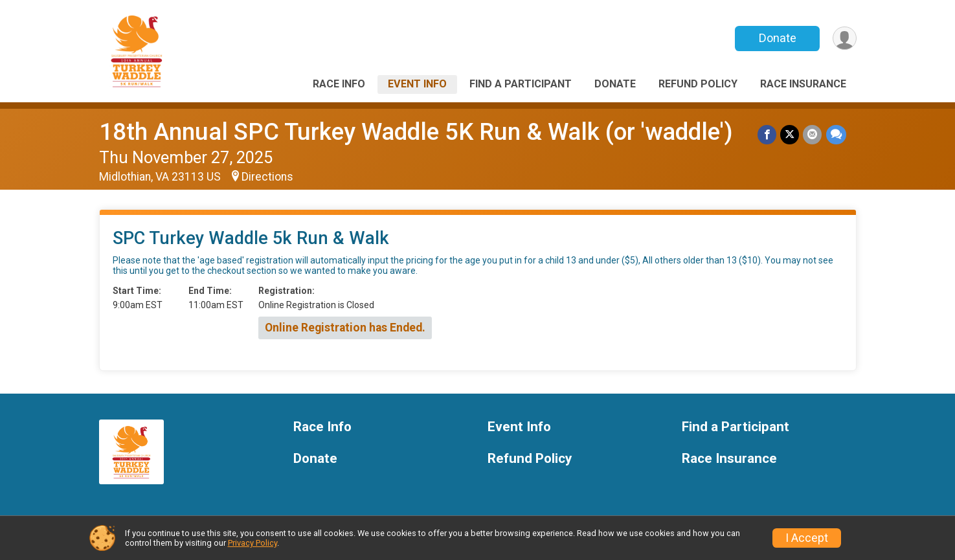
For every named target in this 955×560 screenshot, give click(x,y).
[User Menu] (845, 39)
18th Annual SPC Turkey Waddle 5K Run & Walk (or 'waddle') (416, 132)
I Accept (807, 538)
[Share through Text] (836, 134)
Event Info (417, 84)
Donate (777, 38)
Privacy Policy (253, 543)
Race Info (339, 84)
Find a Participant (521, 84)
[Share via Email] (813, 134)
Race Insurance (803, 84)
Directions (267, 177)
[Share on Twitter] (790, 134)
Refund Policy (698, 84)
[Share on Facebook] (768, 134)
